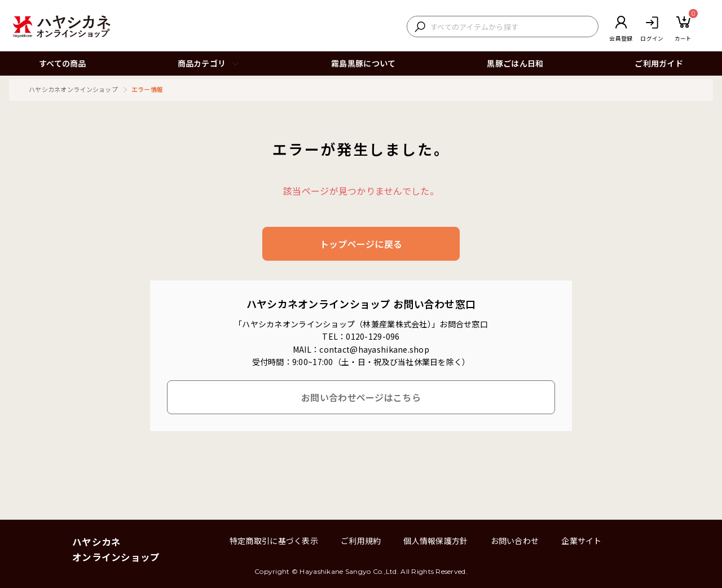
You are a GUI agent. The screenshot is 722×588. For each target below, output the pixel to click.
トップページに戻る (361, 244)
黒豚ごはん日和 (515, 63)
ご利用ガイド (659, 63)
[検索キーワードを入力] (511, 27)
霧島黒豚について (363, 63)
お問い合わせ (515, 541)
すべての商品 (63, 63)
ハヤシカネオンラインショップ (73, 89)
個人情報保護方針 (435, 541)
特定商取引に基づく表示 (274, 541)
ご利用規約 (361, 541)
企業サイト (581, 541)
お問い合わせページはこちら (361, 397)
